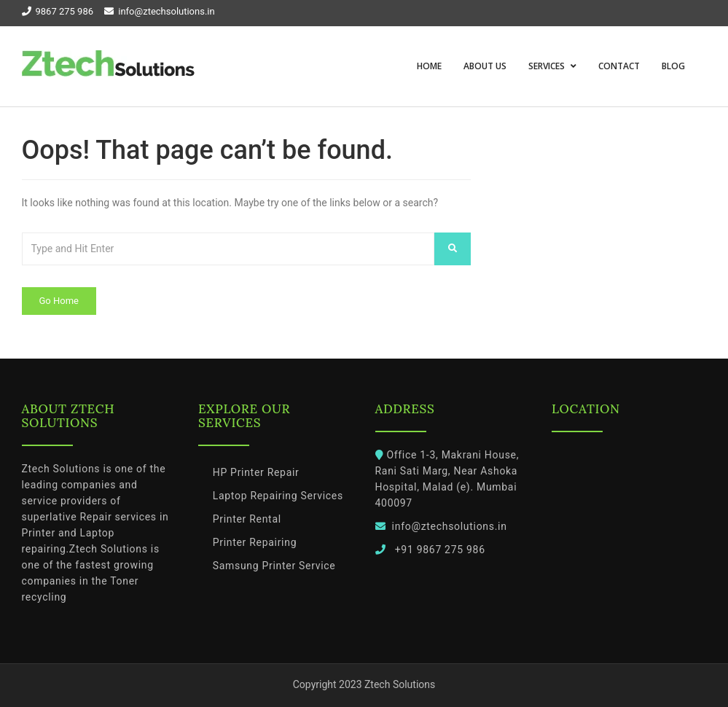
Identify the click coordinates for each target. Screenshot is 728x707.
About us (485, 66)
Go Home (59, 301)
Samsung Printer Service (274, 566)
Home (429, 66)
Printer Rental (247, 519)
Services (548, 66)
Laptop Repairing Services (278, 496)
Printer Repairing (255, 542)
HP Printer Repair (256, 472)
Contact (619, 66)
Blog (673, 66)
